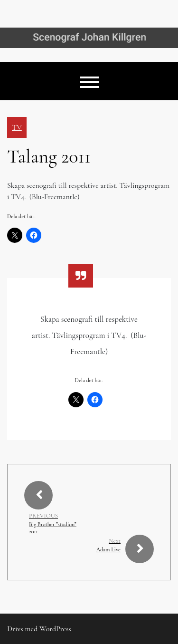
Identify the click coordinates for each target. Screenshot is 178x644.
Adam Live (108, 549)
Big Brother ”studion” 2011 (53, 528)
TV (17, 127)
